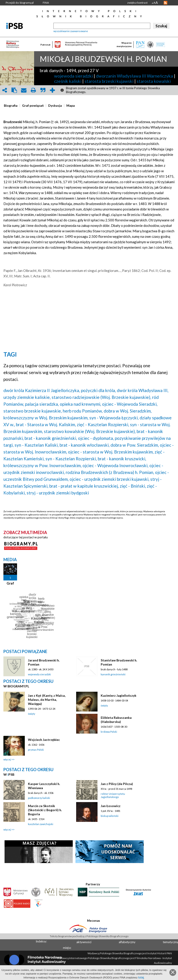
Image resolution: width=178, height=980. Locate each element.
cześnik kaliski (68, 81)
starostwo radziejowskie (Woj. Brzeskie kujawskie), (101, 397)
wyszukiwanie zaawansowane (71, 31)
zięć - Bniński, (133, 486)
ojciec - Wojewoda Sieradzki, (130, 404)
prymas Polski (36, 750)
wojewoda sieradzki (73, 76)
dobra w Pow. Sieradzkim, (135, 445)
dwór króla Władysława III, (143, 390)
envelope (24, 90)
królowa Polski (109, 732)
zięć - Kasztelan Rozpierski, (103, 424)
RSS (165, 3)
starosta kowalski (154, 81)
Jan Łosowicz (111, 806)
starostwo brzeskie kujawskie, (33, 411)
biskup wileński (110, 816)
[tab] (12, 106)
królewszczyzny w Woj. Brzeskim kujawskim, (46, 418)
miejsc (67, 948)
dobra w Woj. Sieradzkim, (128, 411)
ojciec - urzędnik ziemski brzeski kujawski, (109, 479)
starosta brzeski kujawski (109, 81)
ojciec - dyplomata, (96, 438)
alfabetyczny (127, 942)
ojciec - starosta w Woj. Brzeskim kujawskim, (111, 452)
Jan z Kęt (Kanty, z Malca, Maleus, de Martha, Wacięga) (47, 700)
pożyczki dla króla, (98, 390)
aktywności (84, 942)
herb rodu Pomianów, (83, 411)
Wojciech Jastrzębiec (44, 740)
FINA (46, 3)
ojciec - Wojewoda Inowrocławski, (115, 465)
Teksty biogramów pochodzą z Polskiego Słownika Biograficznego (89, 936)
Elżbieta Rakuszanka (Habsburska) (116, 720)
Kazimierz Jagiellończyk (119, 695)
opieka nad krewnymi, (80, 404)
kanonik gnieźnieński (113, 674)
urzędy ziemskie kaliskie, (27, 397)
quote (43, 90)
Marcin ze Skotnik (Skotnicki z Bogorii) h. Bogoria (45, 810)
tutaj (141, 977)
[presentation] (11, 106)
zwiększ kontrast (137, 3)
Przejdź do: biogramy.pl (20, 3)
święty (32, 714)
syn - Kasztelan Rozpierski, (71, 459)
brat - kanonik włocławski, (85, 445)
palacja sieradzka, (42, 404)
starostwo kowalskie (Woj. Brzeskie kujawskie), (90, 431)
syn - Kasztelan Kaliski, (37, 445)
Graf (10, 583)
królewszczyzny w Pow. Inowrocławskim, (43, 465)
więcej (7, 759)
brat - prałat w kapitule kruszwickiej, (84, 486)
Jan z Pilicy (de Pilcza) (117, 784)
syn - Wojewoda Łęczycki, (114, 418)
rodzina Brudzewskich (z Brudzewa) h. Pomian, (110, 472)
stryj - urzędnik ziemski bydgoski (58, 493)
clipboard (14, 90)
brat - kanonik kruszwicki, (122, 459)
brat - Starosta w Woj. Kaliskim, (46, 424)
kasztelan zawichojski (41, 824)
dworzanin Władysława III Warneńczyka (134, 76)
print (33, 90)
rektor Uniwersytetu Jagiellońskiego (113, 795)
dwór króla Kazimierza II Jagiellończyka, (42, 390)
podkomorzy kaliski (39, 798)
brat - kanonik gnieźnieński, (51, 438)
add (52, 90)
